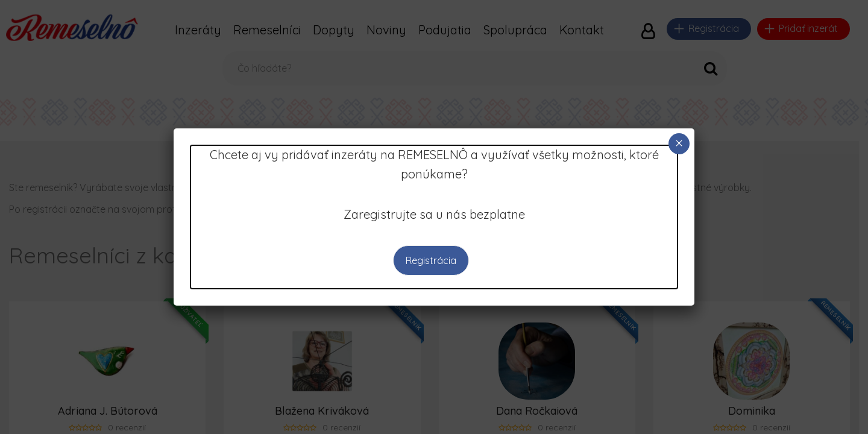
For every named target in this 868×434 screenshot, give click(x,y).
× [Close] (679, 143)
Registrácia (431, 260)
